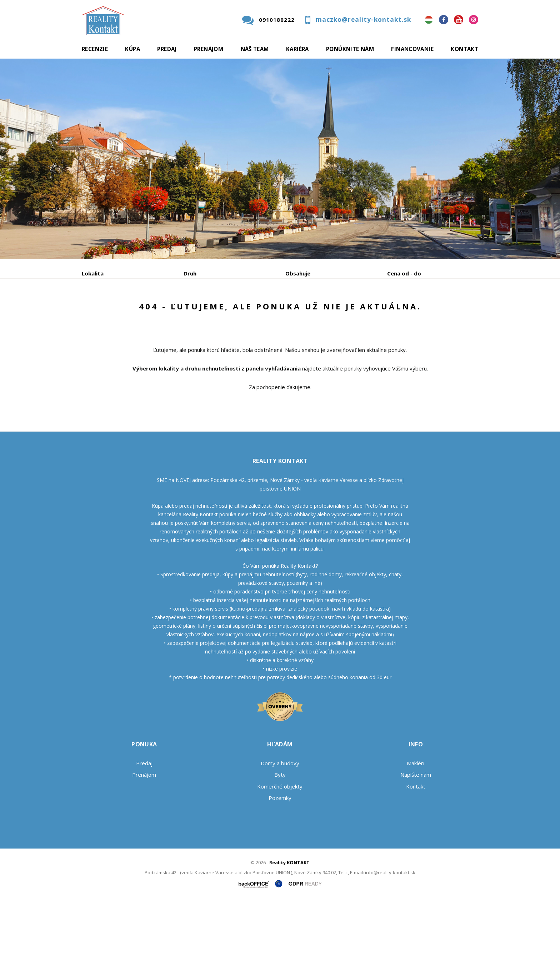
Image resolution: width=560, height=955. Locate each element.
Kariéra (297, 49)
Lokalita (93, 273)
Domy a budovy (280, 817)
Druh (190, 273)
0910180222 (277, 20)
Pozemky (280, 852)
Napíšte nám (416, 829)
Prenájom (209, 49)
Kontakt (464, 49)
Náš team (255, 49)
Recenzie (95, 49)
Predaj (167, 49)
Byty (280, 829)
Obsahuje (298, 273)
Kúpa (132, 49)
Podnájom (231, 311)
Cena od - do (404, 273)
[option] (280, 159)
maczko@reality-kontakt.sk (363, 19)
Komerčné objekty (280, 841)
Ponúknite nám (350, 49)
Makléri (416, 817)
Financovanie (412, 49)
